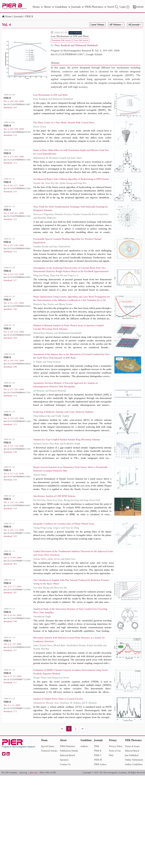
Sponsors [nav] (64, 771)
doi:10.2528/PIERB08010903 (17, 281)
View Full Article (84, 40)
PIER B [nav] (98, 762)
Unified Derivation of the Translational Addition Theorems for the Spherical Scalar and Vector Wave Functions (73, 562)
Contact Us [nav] (65, 776)
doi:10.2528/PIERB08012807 (67, 55)
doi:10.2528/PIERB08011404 (17, 429)
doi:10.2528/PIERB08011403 (17, 160)
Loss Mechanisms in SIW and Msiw (70, 36)
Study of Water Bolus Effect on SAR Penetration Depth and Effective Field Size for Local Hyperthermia (70, 152)
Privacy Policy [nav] (116, 758)
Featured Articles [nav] (49, 762)
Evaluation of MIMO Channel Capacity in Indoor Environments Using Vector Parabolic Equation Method (71, 683)
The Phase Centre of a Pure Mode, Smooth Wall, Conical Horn (67, 123)
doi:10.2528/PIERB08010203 (17, 657)
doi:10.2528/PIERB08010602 (17, 340)
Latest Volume (93, 25)
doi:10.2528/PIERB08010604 (17, 370)
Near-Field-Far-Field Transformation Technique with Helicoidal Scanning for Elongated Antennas (72, 212)
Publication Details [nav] (69, 762)
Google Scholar (94, 55)
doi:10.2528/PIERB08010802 (17, 252)
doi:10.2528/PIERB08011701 (17, 399)
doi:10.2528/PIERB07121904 (17, 598)
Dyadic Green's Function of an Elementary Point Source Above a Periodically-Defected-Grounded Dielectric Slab (67, 477)
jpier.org (33, 784)
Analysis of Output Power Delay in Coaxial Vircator (61, 711)
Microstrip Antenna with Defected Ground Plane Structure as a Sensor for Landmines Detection (71, 650)
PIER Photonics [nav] (95, 7)
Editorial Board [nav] (67, 767)
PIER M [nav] (98, 771)
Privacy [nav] (113, 752)
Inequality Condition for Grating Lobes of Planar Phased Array (67, 532)
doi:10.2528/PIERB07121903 (17, 690)
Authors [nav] (84, 758)
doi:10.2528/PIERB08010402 (17, 628)
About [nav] (49, 7)
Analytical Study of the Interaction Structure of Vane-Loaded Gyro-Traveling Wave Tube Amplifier (69, 621)
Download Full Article (62, 40)
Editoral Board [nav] (132, 762)
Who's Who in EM (48, 784)
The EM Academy (9, 784)
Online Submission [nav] (134, 771)
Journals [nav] (77, 7)
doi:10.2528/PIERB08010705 (17, 132)
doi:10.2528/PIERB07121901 (17, 541)
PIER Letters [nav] (100, 776)
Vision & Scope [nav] (132, 758)
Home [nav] (38, 7)
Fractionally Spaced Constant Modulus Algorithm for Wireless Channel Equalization (71, 244)
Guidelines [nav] (63, 7)
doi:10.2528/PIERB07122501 (17, 720)
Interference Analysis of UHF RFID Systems (56, 504)
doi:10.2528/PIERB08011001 (17, 484)
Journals (18, 17)
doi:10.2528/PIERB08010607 (17, 514)
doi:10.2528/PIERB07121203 (17, 569)
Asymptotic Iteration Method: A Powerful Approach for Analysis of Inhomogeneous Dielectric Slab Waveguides (69, 392)
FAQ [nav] (111, 767)
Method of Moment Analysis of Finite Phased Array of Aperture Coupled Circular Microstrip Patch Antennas (72, 333)
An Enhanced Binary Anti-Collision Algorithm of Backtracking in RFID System (71, 182)
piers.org (23, 784)
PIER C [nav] (98, 767)
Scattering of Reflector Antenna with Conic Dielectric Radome (66, 420)
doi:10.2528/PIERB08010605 (17, 311)
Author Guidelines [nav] (134, 776)
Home (8, 17)
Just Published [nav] (132, 767)
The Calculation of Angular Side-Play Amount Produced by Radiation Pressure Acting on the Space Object (70, 591)
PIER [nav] (97, 758)
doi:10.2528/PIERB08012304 (17, 189)
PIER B (29, 17)
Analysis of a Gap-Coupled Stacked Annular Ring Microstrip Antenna (70, 447)
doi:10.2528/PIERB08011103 (17, 456)
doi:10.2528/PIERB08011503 (17, 219)
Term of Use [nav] (115, 762)
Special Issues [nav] (48, 758)
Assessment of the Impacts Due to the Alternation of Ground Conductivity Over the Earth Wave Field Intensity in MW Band (67, 363)
